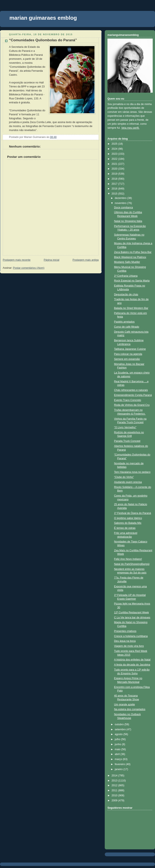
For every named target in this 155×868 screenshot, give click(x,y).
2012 (115, 785)
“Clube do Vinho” (124, 477)
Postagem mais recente (17, 260)
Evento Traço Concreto (128, 400)
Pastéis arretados (124, 322)
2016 (115, 189)
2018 (115, 179)
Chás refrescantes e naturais (131, 390)
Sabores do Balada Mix (128, 523)
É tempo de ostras (125, 528)
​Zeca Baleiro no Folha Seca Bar (133, 252)
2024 (115, 149)
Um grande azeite (125, 705)
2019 (115, 174)
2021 (115, 164)
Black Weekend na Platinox (130, 257)
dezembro (121, 198)
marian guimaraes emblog (43, 18)
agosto (119, 734)
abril (118, 754)
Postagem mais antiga (86, 260)
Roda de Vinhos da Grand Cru (132, 405)
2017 (115, 184)
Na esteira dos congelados (130, 709)
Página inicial (52, 260)
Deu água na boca (125, 641)
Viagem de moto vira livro (129, 646)
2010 (115, 795)
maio (118, 749)
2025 (115, 144)
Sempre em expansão (127, 359)
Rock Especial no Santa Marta (132, 281)
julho (118, 739)
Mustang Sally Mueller (127, 262)
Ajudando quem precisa (128, 482)
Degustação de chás (126, 295)
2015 (115, 194)
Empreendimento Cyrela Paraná (133, 395)
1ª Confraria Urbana (126, 276)
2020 (115, 169)
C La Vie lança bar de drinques (132, 618)
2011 (115, 790)
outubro (120, 724)
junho (118, 744)
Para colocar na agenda (128, 354)
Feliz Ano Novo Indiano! (128, 559)
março (119, 759)
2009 (115, 801)
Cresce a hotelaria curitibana (131, 636)
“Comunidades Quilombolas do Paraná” (43, 40)
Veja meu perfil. (130, 128)
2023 (115, 154)
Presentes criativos (125, 631)
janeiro (119, 769)
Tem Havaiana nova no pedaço (132, 472)
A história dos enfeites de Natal (132, 660)
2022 (115, 159)
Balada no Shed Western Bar (131, 308)
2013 (115, 781)
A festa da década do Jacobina (132, 665)
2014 (115, 776)
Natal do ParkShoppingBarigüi (132, 564)
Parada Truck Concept (127, 441)
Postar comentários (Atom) (29, 268)
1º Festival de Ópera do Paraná (133, 513)
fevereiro (120, 764)
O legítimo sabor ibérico (128, 518)
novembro (121, 203)
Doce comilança (124, 208)
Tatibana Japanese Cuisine (130, 349)
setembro (121, 729)
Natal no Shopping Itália (128, 221)
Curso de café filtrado (127, 327)
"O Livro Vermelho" (125, 427)
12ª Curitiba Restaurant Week (132, 612)
